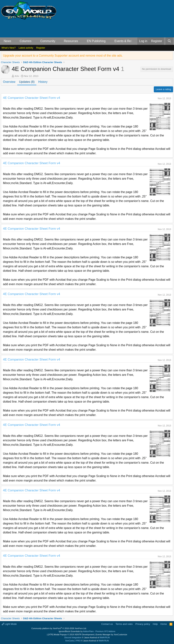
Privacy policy (143, 624)
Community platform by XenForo (59, 628)
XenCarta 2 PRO (73, 641)
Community (48, 41)
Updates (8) (27, 82)
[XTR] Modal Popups (71, 635)
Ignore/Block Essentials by (87, 631)
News (7, 41)
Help (155, 624)
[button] (14, 41)
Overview (9, 82)
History (43, 82)
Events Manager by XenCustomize (111, 635)
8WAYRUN (105, 637)
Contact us (107, 624)
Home (164, 624)
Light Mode (9, 624)
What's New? (9, 48)
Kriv (17, 76)
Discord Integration (73, 637)
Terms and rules (124, 624)
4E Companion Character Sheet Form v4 (32, 98)
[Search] (169, 41)
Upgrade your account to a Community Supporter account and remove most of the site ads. (63, 56)
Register (41, 48)
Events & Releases (127, 41)
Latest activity (26, 48)
